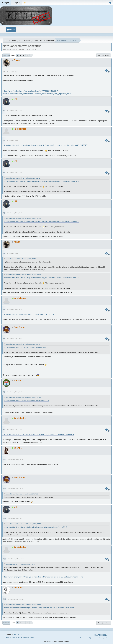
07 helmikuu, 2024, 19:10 (15, 140)
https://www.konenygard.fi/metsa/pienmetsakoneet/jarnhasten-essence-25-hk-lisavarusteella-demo (43, 577)
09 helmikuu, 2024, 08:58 (15, 392)
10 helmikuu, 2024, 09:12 (16, 518)
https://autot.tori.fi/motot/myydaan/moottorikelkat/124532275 (28, 314)
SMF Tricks (18, 634)
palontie (18, 448)
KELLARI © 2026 (101, 635)
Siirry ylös (6, 623)
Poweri (17, 60)
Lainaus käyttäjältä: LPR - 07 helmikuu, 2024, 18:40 (21, 259)
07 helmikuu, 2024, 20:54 (15, 213)
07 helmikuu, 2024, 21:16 (15, 253)
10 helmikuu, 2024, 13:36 (16, 599)
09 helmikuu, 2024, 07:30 (15, 309)
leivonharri (19, 587)
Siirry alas (6, 55)
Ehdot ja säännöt (92, 638)
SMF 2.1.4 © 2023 (13, 637)
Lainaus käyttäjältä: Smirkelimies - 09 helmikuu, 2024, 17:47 (23, 524)
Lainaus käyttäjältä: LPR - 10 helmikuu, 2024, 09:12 (21, 564)
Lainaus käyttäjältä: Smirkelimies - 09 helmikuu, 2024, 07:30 (23, 344)
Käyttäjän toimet (103, 55)
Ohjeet (82, 638)
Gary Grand (19, 327)
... (24, 55)
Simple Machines (27, 637)
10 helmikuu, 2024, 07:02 (16, 459)
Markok (17, 380)
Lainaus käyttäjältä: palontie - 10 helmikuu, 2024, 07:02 (22, 494)
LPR (15, 99)
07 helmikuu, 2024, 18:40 (15, 111)
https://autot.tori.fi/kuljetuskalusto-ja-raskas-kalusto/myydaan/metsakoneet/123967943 (38, 434)
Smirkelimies (20, 129)
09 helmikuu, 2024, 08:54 (15, 339)
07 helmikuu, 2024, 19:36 (15, 173)
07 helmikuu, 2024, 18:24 (10, 72)
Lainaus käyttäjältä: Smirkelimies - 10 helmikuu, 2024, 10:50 (23, 604)
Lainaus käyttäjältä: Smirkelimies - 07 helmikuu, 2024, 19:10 (23, 178)
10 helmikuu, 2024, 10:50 (16, 559)
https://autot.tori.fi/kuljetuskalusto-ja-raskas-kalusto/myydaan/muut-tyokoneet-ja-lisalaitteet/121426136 (45, 145)
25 (28, 55)
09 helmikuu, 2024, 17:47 (15, 430)
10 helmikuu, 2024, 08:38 (16, 488)
